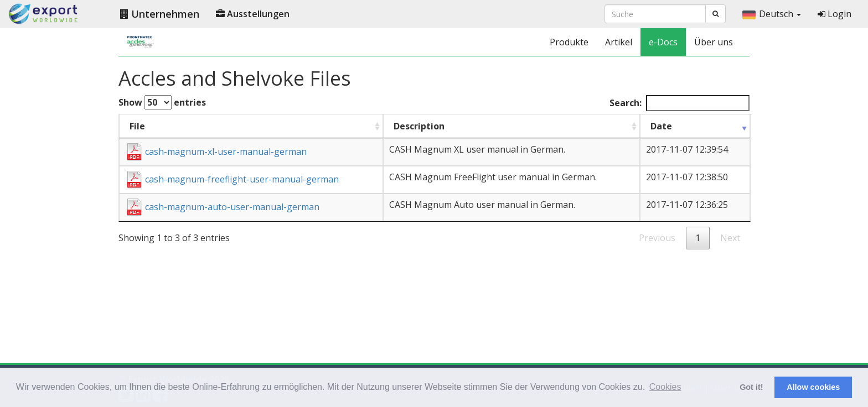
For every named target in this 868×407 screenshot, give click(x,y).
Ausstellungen (253, 14)
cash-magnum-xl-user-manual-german (216, 152)
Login (835, 14)
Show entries (162, 102)
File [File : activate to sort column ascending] (137, 126)
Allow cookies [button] (813, 387)
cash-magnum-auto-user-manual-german (222, 207)
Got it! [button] (751, 387)
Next (730, 238)
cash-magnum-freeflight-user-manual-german (232, 179)
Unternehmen (160, 14)
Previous (657, 238)
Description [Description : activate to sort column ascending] (419, 126)
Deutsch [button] (772, 14)
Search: (680, 103)
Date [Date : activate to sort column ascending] (661, 126)
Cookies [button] (665, 387)
